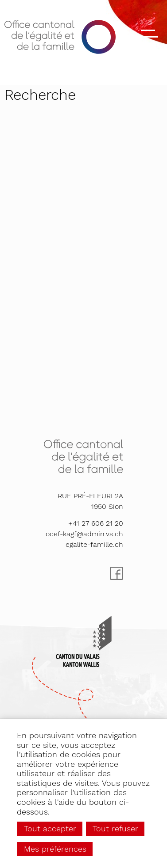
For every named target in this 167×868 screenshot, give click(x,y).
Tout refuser (115, 828)
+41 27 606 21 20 (96, 523)
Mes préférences (55, 849)
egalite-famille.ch (94, 544)
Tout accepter (50, 828)
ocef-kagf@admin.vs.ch (84, 534)
